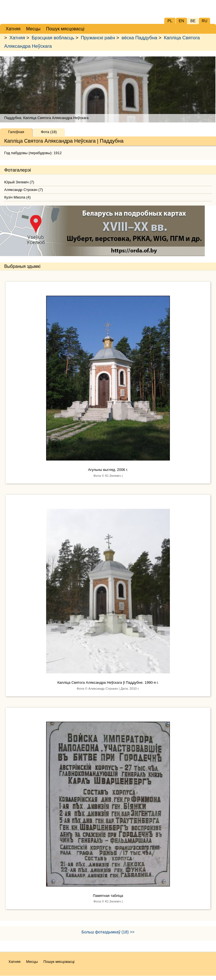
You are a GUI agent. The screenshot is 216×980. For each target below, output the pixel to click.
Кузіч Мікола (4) (17, 197)
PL (170, 21)
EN (181, 21)
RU (204, 21)
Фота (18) (49, 132)
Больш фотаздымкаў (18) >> (108, 932)
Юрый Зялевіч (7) (19, 182)
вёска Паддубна (139, 38)
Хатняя (17, 38)
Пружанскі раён (98, 38)
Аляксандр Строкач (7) (23, 190)
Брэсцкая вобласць (53, 38)
